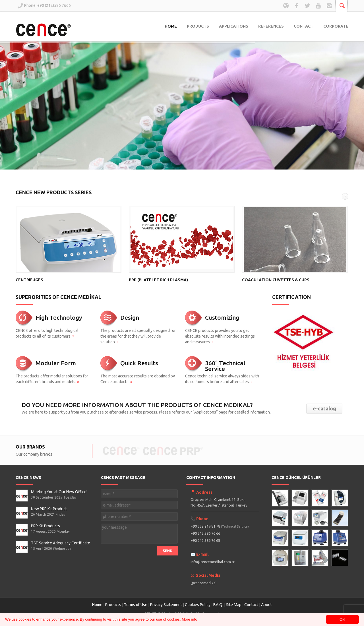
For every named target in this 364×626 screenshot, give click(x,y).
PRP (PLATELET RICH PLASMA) (158, 280)
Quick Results (139, 363)
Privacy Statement (166, 605)
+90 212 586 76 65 (205, 540)
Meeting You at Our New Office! (59, 492)
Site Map (234, 605)
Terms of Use (136, 605)
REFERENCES (271, 26)
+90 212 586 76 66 (205, 533)
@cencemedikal (203, 583)
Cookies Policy (198, 605)
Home (97, 605)
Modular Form (56, 363)
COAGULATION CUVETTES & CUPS (276, 280)
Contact (252, 605)
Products (113, 605)
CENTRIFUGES (29, 280)
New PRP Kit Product (49, 509)
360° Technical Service (225, 366)
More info (189, 619)
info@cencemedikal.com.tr (213, 562)
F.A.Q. (218, 605)
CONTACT (304, 26)
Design (130, 317)
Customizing (222, 317)
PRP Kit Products (45, 526)
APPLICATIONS (234, 26)
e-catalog (324, 408)
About (266, 605)
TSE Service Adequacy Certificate (61, 543)
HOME (171, 26)
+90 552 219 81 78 (220, 526)
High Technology (59, 317)
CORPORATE (336, 26)
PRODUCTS (198, 26)
